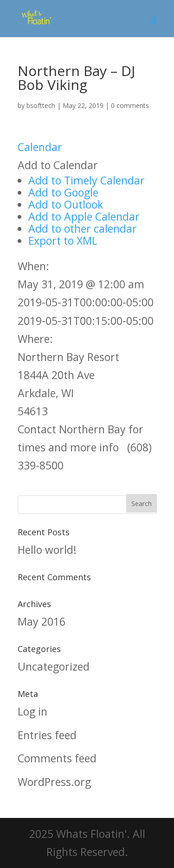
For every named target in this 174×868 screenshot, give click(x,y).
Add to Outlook (66, 204)
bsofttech (41, 105)
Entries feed (47, 735)
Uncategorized (54, 666)
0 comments (130, 105)
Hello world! (47, 550)
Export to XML (63, 241)
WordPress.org (54, 782)
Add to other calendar (83, 228)
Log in (32, 711)
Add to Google (63, 192)
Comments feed (57, 758)
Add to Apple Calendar (84, 216)
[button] (58, 165)
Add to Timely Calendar (87, 180)
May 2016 (42, 621)
